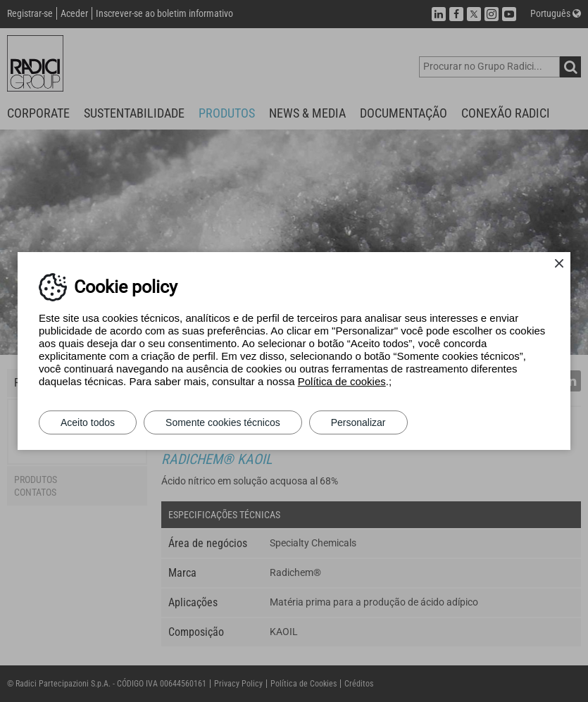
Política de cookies (342, 381)
